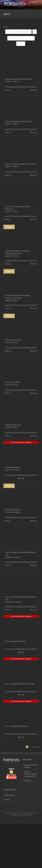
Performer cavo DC (13, 340)
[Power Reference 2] (21, 495)
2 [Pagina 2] (30, 747)
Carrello (7, 800)
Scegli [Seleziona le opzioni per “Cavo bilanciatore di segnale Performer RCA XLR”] (9, 264)
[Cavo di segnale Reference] (21, 712)
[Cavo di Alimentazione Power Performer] (21, 192)
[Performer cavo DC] (21, 325)
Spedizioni (28, 781)
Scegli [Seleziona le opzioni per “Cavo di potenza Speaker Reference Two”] (9, 610)
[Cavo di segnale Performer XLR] (21, 107)
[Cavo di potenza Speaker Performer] (21, 149)
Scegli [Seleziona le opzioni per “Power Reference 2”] (9, 521)
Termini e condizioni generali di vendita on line (31, 774)
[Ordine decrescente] (35, 32)
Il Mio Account (10, 795)
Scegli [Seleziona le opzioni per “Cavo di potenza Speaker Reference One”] (9, 565)
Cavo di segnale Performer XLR (18, 121)
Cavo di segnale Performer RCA (19, 79)
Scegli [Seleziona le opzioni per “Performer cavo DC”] (9, 351)
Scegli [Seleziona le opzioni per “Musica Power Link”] (9, 436)
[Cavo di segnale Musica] (21, 627)
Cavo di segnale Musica (15, 641)
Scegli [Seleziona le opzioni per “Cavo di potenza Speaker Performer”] (9, 175)
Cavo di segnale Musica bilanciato (20, 684)
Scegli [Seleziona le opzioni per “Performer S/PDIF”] (9, 393)
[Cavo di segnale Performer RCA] (21, 64)
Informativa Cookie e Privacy (31, 766)
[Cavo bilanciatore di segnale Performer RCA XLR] (21, 236)
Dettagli (34, 90)
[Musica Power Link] (21, 410)
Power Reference (12, 467)
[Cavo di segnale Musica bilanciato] (21, 669)
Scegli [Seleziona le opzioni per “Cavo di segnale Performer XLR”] (9, 132)
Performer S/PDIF (13, 382)
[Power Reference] (21, 453)
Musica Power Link (13, 425)
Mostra (15, 38)
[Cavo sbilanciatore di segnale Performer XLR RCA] (21, 281)
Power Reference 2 (13, 510)
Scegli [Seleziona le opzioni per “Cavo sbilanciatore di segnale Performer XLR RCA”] (9, 308)
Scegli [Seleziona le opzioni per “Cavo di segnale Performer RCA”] (9, 90)
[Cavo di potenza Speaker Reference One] (21, 538)
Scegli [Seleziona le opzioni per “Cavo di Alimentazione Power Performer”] (9, 219)
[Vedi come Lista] (23, 44)
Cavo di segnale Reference (17, 726)
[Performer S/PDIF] (21, 368)
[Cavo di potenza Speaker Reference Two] (21, 582)
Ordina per (16, 32)
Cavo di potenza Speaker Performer (20, 164)
